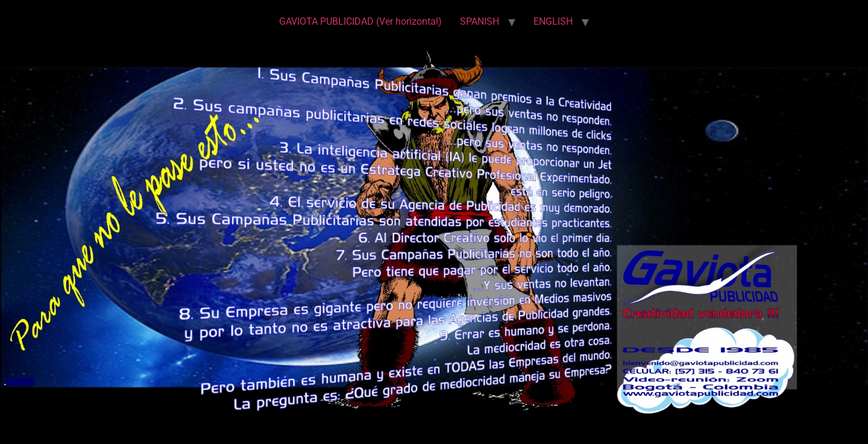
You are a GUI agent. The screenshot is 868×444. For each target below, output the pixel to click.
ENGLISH (553, 21)
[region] (434, 234)
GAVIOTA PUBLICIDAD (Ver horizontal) (360, 21)
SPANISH (480, 21)
